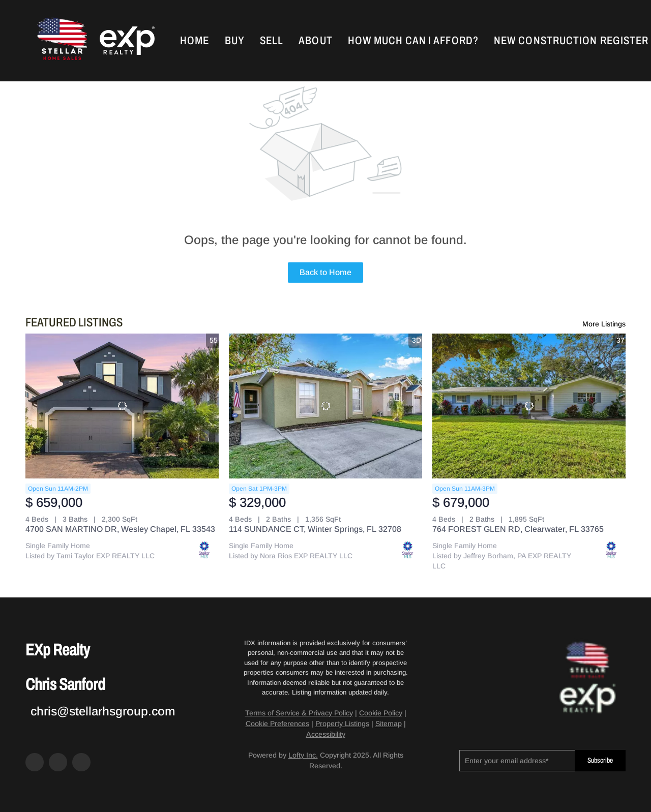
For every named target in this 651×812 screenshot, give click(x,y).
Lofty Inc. (303, 755)
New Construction (546, 41)
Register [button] (624, 41)
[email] (517, 761)
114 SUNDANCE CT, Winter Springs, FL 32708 (315, 529)
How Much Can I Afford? (413, 41)
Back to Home (325, 272)
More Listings (604, 324)
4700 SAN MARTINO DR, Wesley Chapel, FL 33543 (120, 529)
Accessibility (326, 734)
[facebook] (35, 762)
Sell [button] (272, 41)
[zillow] (58, 762)
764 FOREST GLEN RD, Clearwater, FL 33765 (518, 529)
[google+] (81, 762)
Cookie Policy (381, 713)
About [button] (316, 41)
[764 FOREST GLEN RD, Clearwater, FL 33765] (529, 406)
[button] (61, 41)
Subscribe (600, 760)
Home (195, 41)
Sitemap (389, 724)
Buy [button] (235, 41)
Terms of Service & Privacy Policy (299, 713)
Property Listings (342, 724)
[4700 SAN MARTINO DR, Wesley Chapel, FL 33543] (122, 406)
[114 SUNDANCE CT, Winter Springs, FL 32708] (325, 406)
